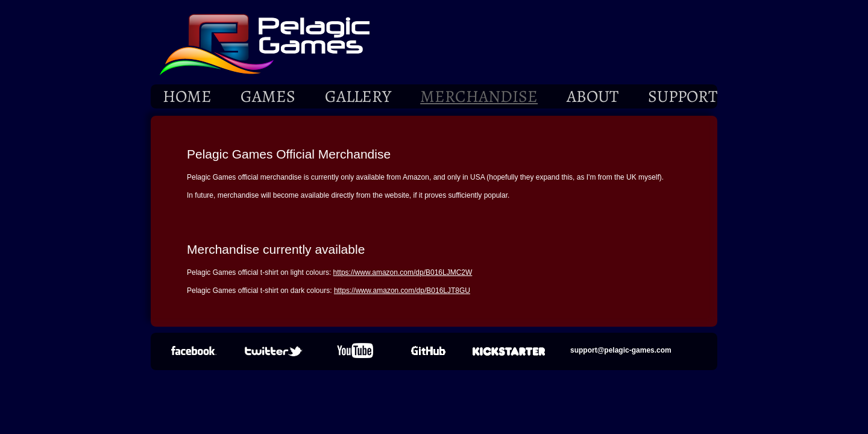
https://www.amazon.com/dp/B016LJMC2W (403, 272)
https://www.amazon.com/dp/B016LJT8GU (402, 291)
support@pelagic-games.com (621, 350)
